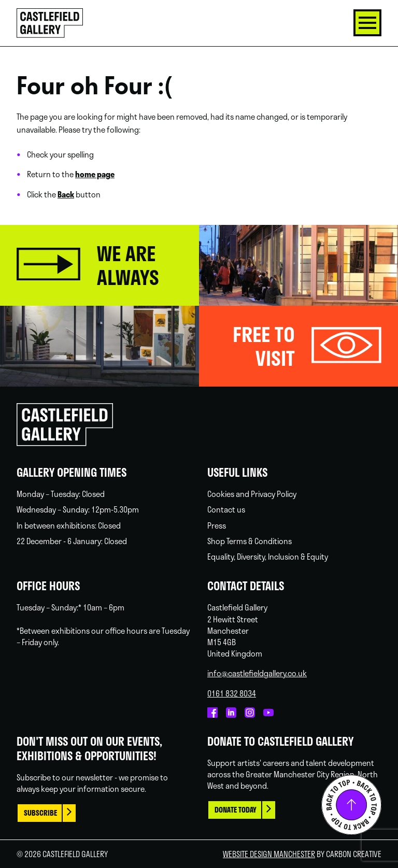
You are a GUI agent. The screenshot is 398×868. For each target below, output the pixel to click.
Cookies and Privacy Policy (252, 494)
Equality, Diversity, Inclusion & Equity (268, 557)
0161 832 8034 (232, 693)
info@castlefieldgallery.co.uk (257, 673)
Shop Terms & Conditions (250, 541)
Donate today (236, 810)
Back (66, 194)
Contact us (226, 509)
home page (95, 174)
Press (217, 525)
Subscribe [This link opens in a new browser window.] (40, 813)
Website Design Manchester (269, 854)
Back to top (351, 805)
